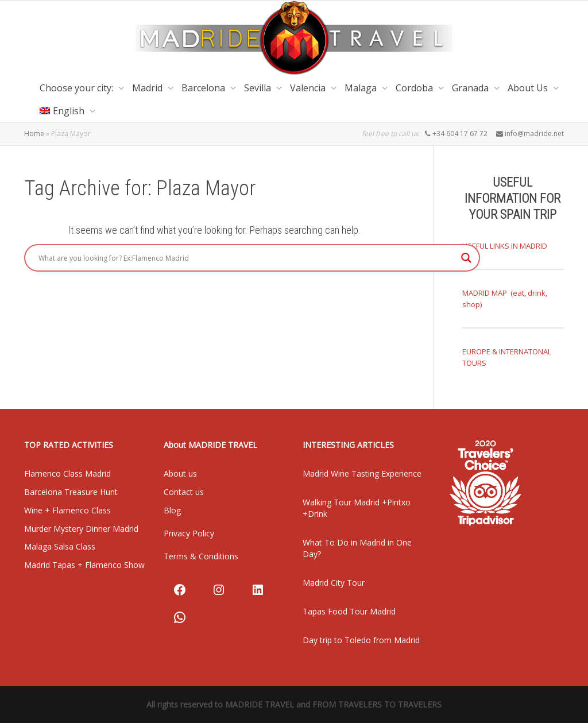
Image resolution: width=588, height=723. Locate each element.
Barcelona (204, 88)
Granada (471, 88)
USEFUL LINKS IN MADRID (505, 246)
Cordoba (415, 88)
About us (180, 473)
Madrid (148, 88)
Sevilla (259, 88)
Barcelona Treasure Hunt (71, 492)
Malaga (362, 88)
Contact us (184, 492)
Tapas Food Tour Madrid (349, 611)
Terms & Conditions (201, 556)
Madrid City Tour (334, 583)
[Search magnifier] (466, 258)
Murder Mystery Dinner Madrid (81, 529)
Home (34, 134)
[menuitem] (65, 111)
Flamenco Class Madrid (67, 473)
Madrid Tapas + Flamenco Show (84, 565)
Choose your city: (78, 88)
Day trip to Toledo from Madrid (361, 640)
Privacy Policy (189, 533)
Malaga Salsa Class (60, 546)
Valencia (309, 88)
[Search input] (247, 258)
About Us (529, 88)
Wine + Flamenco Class (67, 510)
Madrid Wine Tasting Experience (362, 473)
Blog (172, 510)
